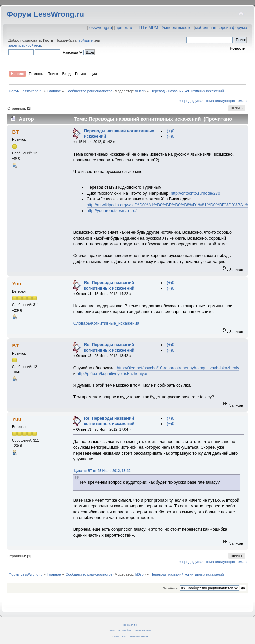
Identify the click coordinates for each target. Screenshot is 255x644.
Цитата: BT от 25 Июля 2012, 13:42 (102, 471)
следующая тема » (231, 101)
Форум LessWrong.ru (45, 14)
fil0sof (140, 91)
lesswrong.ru (100, 28)
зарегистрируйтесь (25, 45)
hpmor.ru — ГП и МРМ (137, 28)
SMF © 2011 (128, 630)
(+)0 (170, 131)
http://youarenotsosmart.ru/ (112, 211)
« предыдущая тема (196, 101)
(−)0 (170, 136)
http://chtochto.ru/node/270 (195, 193)
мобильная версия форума (221, 28)
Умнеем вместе (176, 28)
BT (15, 132)
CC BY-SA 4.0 (130, 625)
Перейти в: (170, 588)
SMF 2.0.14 (115, 630)
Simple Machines (143, 630)
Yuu (17, 283)
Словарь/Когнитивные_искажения (106, 323)
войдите (86, 40)
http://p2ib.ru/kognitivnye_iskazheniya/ (112, 374)
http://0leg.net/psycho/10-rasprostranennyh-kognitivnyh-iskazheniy (178, 368)
